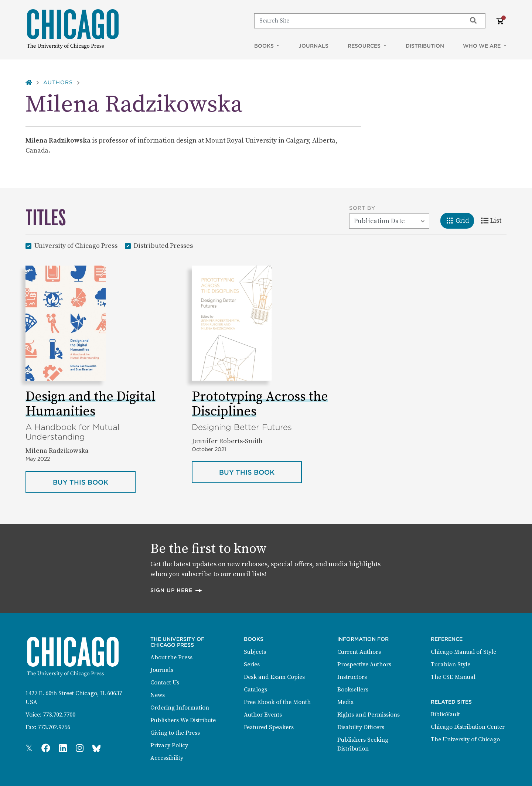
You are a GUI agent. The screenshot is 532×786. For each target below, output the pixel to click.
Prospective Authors (364, 664)
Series (252, 664)
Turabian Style (451, 664)
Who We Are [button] (482, 46)
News (158, 695)
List (494, 220)
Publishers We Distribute (183, 720)
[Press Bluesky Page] (96, 749)
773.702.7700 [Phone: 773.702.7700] (59, 715)
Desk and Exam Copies (274, 677)
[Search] (357, 21)
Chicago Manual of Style (463, 652)
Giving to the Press (175, 733)
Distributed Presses (163, 245)
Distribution (425, 46)
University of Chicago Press (76, 245)
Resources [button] (365, 46)
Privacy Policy (169, 745)
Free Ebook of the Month (277, 702)
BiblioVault (445, 714)
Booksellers (353, 690)
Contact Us (165, 683)
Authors (58, 82)
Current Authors (359, 652)
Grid (460, 220)
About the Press (171, 657)
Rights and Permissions (369, 715)
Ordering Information (180, 708)
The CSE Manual (453, 677)
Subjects (255, 652)
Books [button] (265, 46)
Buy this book (94, 482)
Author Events (263, 715)
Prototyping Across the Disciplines (260, 404)
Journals (313, 46)
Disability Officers (361, 727)
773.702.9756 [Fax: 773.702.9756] (54, 727)
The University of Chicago (465, 739)
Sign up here (177, 590)
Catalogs (255, 690)
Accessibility (167, 758)
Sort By (362, 208)
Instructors (352, 677)
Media (346, 702)
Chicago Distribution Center (468, 727)
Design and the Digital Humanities (91, 404)
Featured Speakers (269, 727)
